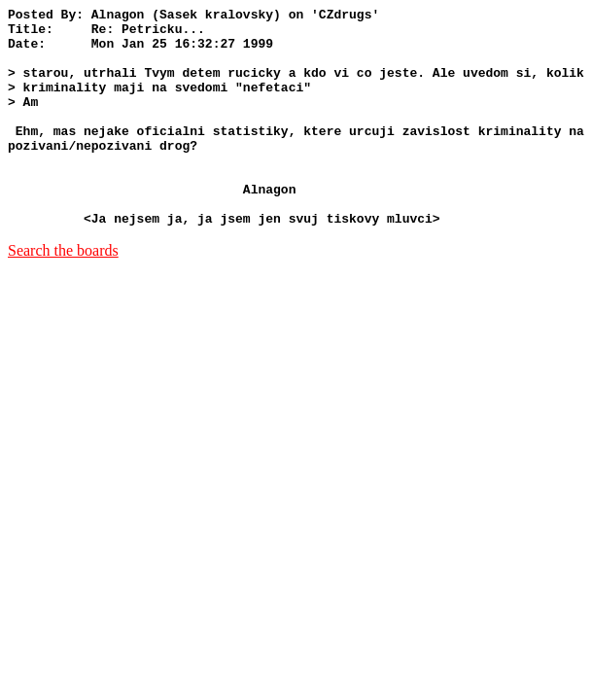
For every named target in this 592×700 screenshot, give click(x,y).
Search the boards (63, 294)
